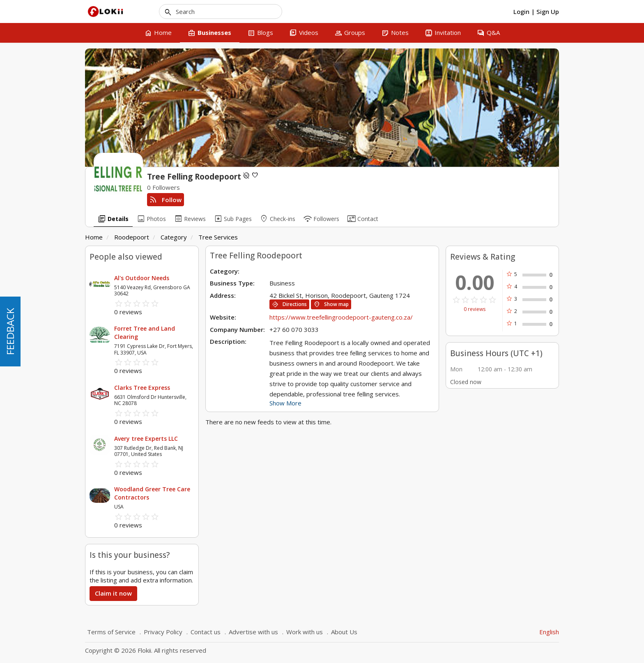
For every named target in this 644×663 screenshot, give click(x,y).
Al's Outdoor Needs (142, 278)
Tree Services (218, 237)
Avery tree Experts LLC (146, 439)
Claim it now (113, 593)
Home (94, 237)
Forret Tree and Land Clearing (145, 333)
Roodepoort (132, 237)
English (549, 632)
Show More (285, 403)
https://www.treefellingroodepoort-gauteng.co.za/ (341, 317)
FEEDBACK (10, 331)
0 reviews (475, 309)
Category (174, 237)
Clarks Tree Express (142, 388)
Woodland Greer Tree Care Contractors (152, 493)
